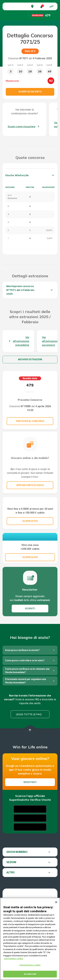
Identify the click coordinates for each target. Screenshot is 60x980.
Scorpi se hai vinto (30, 92)
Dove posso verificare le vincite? (22, 672)
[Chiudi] (56, 902)
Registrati (30, 804)
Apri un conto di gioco (30, 485)
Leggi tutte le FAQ (29, 737)
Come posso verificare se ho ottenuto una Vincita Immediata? (27, 693)
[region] (30, 939)
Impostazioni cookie (30, 965)
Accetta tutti (30, 974)
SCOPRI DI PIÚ (30, 535)
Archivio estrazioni (30, 359)
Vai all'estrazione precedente (21, 341)
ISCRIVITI (30, 631)
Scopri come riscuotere (22, 126)
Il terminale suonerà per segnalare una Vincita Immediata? (26, 703)
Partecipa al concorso (30, 421)
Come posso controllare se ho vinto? (25, 683)
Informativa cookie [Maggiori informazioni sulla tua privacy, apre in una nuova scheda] (14, 959)
